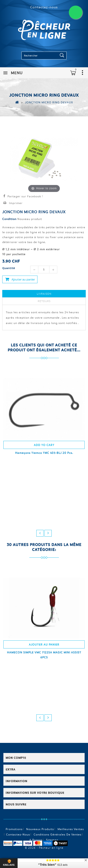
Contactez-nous (44, 7)
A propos (36, 840)
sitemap (52, 840)
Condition (9, 219)
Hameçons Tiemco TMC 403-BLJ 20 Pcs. (44, 453)
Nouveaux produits (40, 829)
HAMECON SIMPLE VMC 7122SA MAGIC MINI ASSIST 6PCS (44, 655)
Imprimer (16, 203)
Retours (44, 301)
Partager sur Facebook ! (25, 196)
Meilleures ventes (71, 829)
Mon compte (16, 758)
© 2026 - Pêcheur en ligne (44, 848)
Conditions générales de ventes (58, 834)
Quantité (9, 268)
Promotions (14, 829)
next (48, 533)
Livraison (44, 294)
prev (40, 533)
